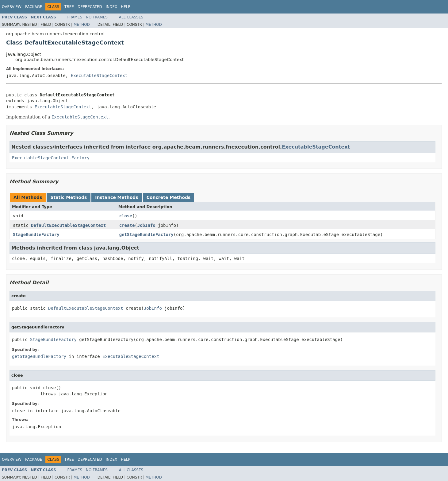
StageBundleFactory (36, 235)
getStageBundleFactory (146, 235)
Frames (75, 17)
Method (82, 25)
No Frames (97, 17)
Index (112, 7)
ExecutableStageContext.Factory (51, 158)
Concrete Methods (169, 197)
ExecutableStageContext (99, 76)
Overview (12, 7)
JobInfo (146, 225)
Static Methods (69, 197)
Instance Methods (117, 197)
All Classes (131, 17)
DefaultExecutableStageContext (68, 225)
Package (34, 7)
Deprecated (90, 7)
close (126, 216)
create (127, 225)
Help (126, 7)
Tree (69, 7)
